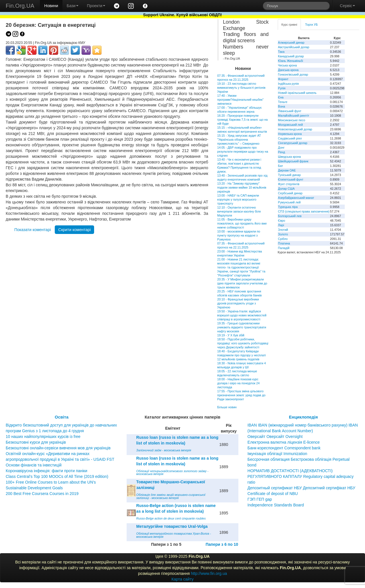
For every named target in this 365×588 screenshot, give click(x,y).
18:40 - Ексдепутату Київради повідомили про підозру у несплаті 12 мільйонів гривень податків (242, 355)
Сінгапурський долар (293, 143)
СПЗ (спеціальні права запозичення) (304, 211)
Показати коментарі (33, 230)
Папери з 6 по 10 (222, 544)
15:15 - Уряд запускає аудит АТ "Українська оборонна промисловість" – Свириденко (239, 140)
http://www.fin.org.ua (209, 573)
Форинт (283, 79)
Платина (284, 243)
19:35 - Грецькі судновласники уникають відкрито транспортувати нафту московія (242, 327)
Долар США (286, 189)
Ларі (281, 225)
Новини (51, 6)
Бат (281, 166)
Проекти (96, 6)
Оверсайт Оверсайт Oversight (275, 437)
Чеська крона (287, 65)
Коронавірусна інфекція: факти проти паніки (46, 471)
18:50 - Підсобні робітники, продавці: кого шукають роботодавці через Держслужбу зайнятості (243, 343)
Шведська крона (289, 157)
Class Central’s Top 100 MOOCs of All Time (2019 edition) (57, 476)
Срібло (283, 239)
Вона (282, 106)
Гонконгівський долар (293, 74)
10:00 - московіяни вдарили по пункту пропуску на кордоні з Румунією (239, 235)
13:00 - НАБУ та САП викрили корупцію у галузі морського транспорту (238, 199)
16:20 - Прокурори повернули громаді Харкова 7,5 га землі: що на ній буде (243, 120)
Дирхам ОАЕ (287, 170)
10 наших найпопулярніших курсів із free (43, 437)
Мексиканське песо (292, 120)
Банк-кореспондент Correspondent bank (284, 448)
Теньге (283, 102)
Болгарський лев (290, 216)
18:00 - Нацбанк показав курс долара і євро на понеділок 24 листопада (238, 383)
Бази (73, 6)
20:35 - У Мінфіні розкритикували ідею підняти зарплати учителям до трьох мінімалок (242, 283)
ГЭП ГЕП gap (260, 499)
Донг (281, 147)
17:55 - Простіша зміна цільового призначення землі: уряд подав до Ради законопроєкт (241, 395)
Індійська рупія (288, 84)
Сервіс (347, 6)
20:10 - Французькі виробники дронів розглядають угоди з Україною (238, 303)
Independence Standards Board (276, 505)
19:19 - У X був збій (231, 335)
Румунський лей (289, 202)
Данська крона (288, 70)
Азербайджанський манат (296, 198)
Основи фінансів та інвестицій (34, 465)
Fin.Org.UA (20, 6)
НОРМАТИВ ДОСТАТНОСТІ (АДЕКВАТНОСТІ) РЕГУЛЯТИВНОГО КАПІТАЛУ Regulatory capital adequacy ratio (301, 476)
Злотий (283, 230)
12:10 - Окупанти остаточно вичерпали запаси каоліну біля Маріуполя (239, 211)
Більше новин (227, 407)
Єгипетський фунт (291, 179)
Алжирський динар (291, 43)
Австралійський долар (294, 47)
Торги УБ (311, 25)
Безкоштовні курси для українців (36, 442)
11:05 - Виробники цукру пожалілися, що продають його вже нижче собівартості (242, 223)
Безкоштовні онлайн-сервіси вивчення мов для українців (58, 448)
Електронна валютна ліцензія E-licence (284, 442)
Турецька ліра (288, 207)
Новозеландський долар (295, 129)
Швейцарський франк (293, 161)
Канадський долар (291, 56)
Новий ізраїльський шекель (297, 93)
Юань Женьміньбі (291, 61)
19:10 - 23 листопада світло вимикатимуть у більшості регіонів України (241, 88)
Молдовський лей (290, 125)
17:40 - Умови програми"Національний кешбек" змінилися (240, 100)
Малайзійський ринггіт (294, 116)
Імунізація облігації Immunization (277, 454)
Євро (282, 221)
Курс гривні (289, 25)
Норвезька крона (290, 134)
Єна (281, 97)
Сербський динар (290, 193)
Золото (283, 234)
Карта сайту (182, 579)
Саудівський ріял (290, 138)
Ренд (282, 152)
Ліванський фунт (290, 111)
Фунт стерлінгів (289, 184)
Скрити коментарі (74, 230)
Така (281, 52)
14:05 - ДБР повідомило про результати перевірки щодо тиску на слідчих (243, 151)
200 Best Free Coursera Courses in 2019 (42, 494)
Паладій (284, 248)
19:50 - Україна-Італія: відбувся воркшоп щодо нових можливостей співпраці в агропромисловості (242, 315)
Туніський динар (289, 175)
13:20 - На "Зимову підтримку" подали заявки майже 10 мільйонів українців (242, 187)
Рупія (282, 88)
